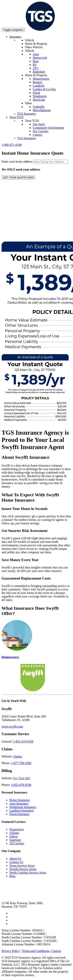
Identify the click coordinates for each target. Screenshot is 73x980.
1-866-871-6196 (12, 145)
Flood (36, 93)
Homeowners (41, 79)
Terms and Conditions (36, 951)
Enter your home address (17, 162)
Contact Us (16, 862)
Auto (36, 54)
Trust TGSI (16, 117)
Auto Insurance (19, 804)
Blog (12, 876)
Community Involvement (48, 128)
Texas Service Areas (22, 866)
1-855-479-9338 (23, 741)
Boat (36, 61)
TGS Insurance (26, 114)
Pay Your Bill (22, 778)
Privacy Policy (11, 951)
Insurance (15, 37)
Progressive (17, 829)
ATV (36, 68)
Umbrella (39, 107)
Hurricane (39, 100)
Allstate (14, 833)
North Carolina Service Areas (28, 873)
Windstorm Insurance (23, 807)
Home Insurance (20, 800)
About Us (15, 859)
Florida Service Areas (23, 869)
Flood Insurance (19, 814)
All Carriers (17, 843)
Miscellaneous (42, 110)
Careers (37, 135)
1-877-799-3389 (21, 763)
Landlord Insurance (22, 811)
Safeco (14, 836)
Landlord (38, 86)
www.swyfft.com (12, 726)
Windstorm (40, 96)
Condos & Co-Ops (44, 89)
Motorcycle (40, 58)
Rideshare (39, 72)
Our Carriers (40, 131)
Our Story (39, 124)
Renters (37, 82)
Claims (18, 756)
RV (35, 65)
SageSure (15, 840)
